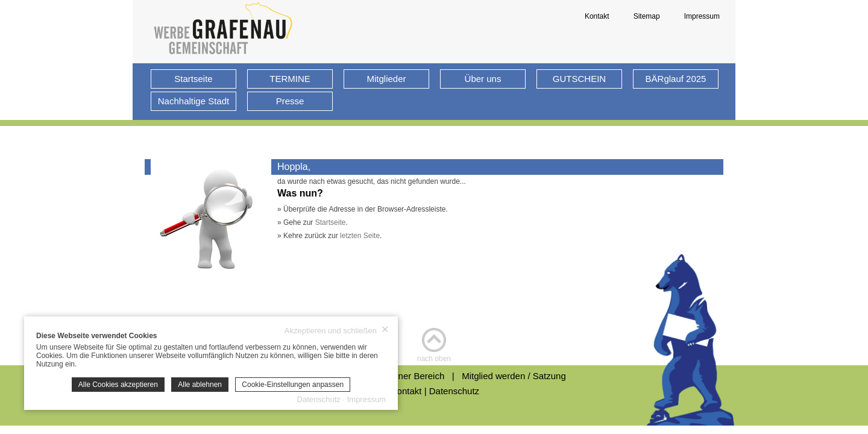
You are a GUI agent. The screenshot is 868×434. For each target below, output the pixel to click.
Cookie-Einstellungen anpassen (293, 385)
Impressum (702, 16)
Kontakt (597, 16)
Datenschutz (454, 391)
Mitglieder (386, 79)
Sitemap (647, 16)
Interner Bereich (416, 376)
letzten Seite (360, 236)
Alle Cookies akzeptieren (118, 385)
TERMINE (290, 79)
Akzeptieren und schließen (337, 330)
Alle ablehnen (200, 385)
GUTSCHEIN (579, 79)
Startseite (193, 79)
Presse (290, 101)
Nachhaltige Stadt (193, 101)
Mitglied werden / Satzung (514, 376)
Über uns (483, 79)
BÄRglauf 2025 (676, 79)
